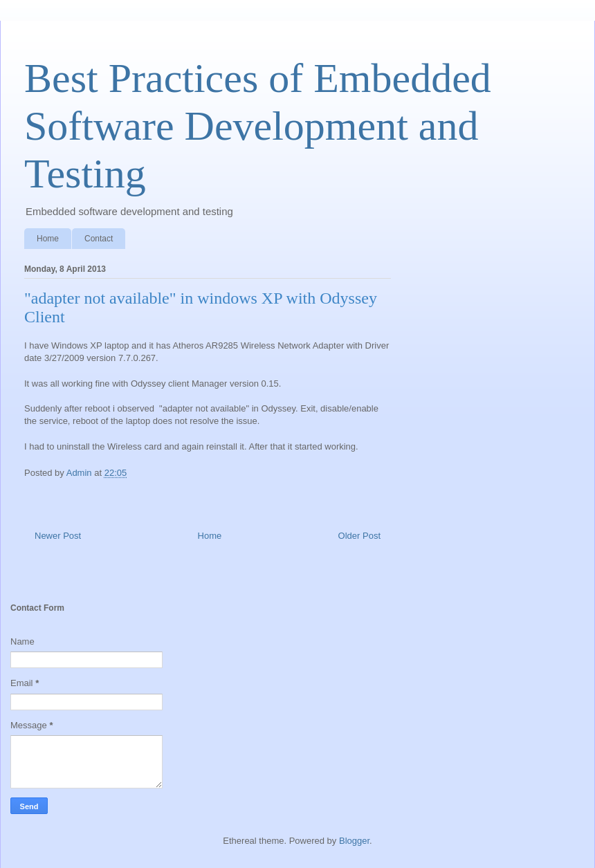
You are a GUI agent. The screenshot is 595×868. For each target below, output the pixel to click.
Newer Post (58, 536)
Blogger (354, 841)
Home (48, 239)
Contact (99, 239)
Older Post (359, 536)
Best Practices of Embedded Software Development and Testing (258, 126)
